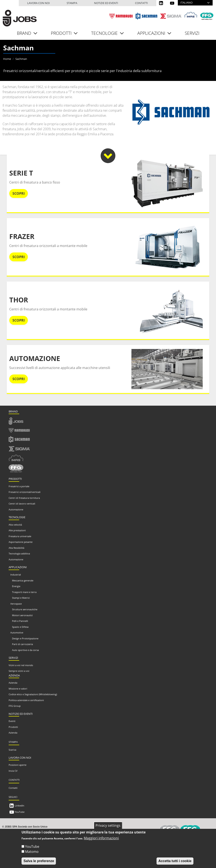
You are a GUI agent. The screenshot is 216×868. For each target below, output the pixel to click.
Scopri (19, 193)
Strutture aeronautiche (25, 609)
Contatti (141, 3)
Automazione (35, 358)
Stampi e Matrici (21, 598)
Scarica (12, 750)
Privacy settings (108, 829)
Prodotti (13, 727)
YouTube (20, 812)
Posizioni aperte (18, 765)
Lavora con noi (38, 3)
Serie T (21, 173)
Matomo (32, 855)
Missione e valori (18, 689)
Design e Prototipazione (25, 638)
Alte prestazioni (17, 530)
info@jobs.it (61, 830)
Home (7, 59)
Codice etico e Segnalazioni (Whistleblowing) (33, 694)
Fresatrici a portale (19, 486)
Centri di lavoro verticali (22, 504)
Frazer (22, 236)
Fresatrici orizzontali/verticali (25, 492)
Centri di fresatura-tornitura (24, 498)
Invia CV (13, 771)
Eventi (12, 721)
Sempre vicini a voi (19, 671)
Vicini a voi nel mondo (21, 665)
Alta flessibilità (16, 548)
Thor (19, 300)
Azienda (13, 683)
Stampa (72, 3)
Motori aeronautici (22, 615)
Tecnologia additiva (19, 553)
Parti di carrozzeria (22, 644)
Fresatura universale (20, 536)
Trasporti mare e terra (24, 592)
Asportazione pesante (21, 542)
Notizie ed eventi (106, 3)
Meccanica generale (23, 580)
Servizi (192, 33)
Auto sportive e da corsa (25, 650)
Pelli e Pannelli (20, 621)
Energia (16, 586)
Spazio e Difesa (20, 627)
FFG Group (15, 706)
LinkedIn (20, 806)
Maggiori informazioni (101, 842)
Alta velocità (15, 525)
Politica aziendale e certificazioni (26, 700)
